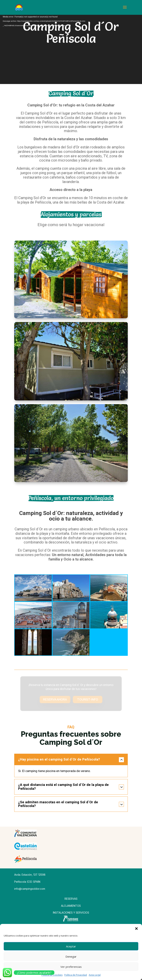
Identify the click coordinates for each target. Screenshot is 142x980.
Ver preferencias (71, 967)
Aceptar (71, 946)
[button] (136, 929)
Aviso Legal (95, 975)
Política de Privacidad (76, 975)
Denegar (71, 956)
